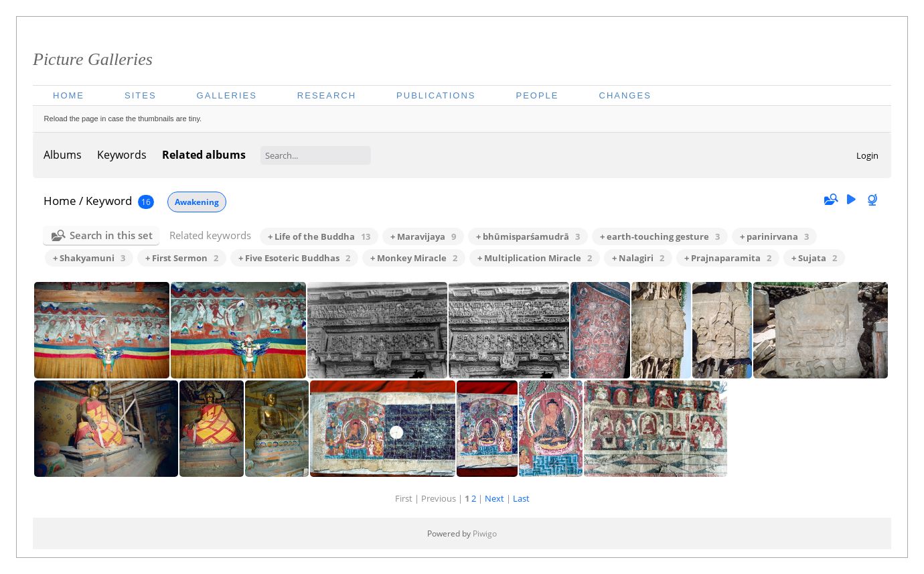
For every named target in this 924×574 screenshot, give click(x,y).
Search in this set (111, 235)
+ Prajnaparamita (728, 258)
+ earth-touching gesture (660, 236)
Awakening (197, 202)
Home (69, 95)
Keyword (109, 201)
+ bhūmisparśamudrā (528, 236)
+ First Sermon (182, 258)
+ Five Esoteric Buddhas (294, 258)
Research (327, 95)
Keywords (122, 155)
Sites (141, 95)
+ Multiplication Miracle (535, 258)
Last (521, 498)
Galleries (227, 95)
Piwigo (485, 533)
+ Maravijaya (423, 236)
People (537, 95)
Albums (63, 155)
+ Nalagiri (638, 258)
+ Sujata (814, 258)
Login (867, 155)
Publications (436, 95)
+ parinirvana (774, 236)
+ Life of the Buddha (319, 236)
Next (494, 498)
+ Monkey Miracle (414, 258)
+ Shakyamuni (89, 258)
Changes (625, 95)
